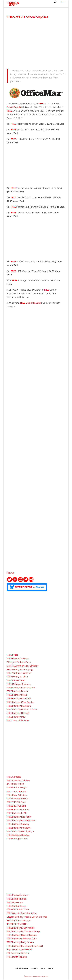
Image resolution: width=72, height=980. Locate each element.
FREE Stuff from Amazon (19, 920)
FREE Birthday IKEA (16, 717)
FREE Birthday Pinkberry (19, 828)
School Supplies (15, 107)
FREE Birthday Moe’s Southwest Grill (25, 946)
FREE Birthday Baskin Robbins (22, 935)
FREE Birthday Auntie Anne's (21, 820)
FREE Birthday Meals (17, 695)
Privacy (43, 969)
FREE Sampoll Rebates (18, 720)
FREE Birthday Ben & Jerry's (20, 831)
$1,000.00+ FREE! (15, 784)
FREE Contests (14, 777)
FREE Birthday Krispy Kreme (21, 928)
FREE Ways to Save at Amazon (22, 913)
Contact (51, 969)
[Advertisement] (36, 43)
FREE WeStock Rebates (18, 835)
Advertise (34, 969)
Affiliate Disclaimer (22, 969)
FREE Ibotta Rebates (17, 957)
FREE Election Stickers (18, 659)
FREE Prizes (12, 655)
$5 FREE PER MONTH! (18, 924)
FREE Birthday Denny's (18, 713)
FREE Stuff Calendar (17, 791)
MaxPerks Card (33, 303)
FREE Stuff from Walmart (19, 673)
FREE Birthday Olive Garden (21, 702)
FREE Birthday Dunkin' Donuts (22, 709)
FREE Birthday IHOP (17, 813)
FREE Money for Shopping (20, 669)
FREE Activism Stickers (18, 953)
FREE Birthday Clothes (18, 810)
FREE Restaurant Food (18, 910)
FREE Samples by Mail (18, 799)
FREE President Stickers (18, 780)
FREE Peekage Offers (17, 839)
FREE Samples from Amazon (21, 688)
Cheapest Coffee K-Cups (19, 662)
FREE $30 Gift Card (16, 802)
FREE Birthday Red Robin (19, 817)
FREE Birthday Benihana (19, 699)
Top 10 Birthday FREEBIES (20, 950)
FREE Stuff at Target (17, 906)
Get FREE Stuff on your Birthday (23, 666)
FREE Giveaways (15, 902)
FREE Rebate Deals (16, 680)
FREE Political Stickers (18, 895)
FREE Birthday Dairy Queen (20, 942)
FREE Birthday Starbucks (19, 706)
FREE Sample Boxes (17, 899)
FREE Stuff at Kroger (17, 788)
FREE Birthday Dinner (17, 691)
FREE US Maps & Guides (19, 684)
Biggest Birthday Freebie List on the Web (27, 917)
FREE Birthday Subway (18, 824)
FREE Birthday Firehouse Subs (22, 939)
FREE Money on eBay (17, 677)
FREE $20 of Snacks (16, 806)
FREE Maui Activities (17, 795)
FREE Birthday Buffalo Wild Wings (23, 931)
